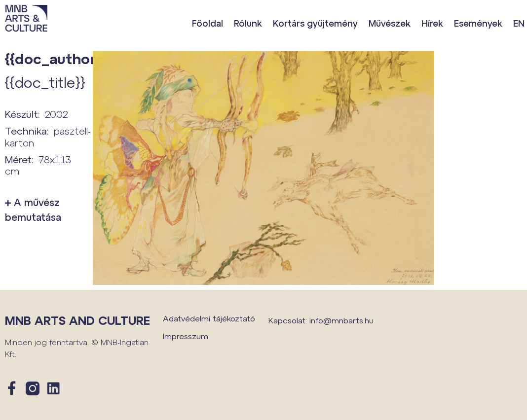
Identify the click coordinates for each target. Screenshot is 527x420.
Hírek (432, 23)
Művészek (390, 23)
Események (478, 23)
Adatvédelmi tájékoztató (209, 318)
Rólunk (248, 23)
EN (519, 23)
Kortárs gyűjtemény (315, 23)
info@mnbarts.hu (341, 320)
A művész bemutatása (33, 210)
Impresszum (186, 336)
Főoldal (207, 23)
